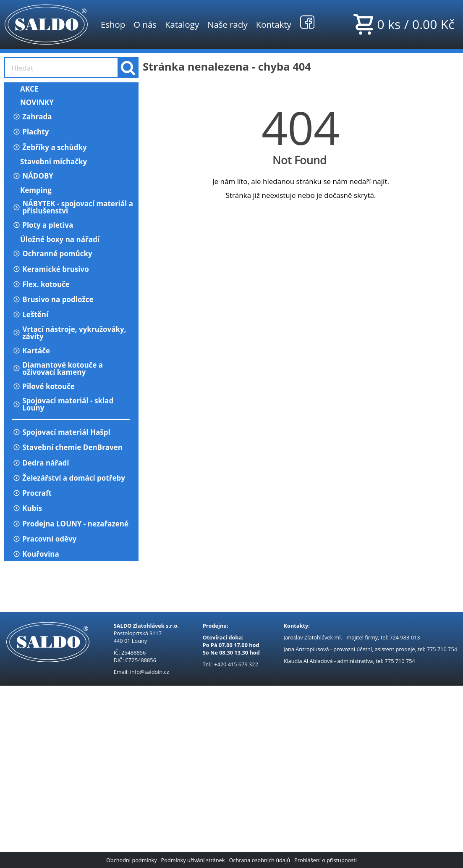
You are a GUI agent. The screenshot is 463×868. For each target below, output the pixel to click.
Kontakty (274, 24)
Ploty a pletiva (43, 225)
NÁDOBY (33, 176)
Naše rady (228, 24)
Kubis (27, 508)
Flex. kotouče (41, 284)
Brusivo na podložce (53, 299)
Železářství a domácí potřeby (69, 478)
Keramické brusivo (51, 269)
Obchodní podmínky (132, 860)
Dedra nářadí (41, 463)
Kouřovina (36, 554)
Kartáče (31, 351)
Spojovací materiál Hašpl (61, 432)
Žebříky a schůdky (50, 147)
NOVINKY (33, 102)
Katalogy (182, 24)
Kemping (32, 190)
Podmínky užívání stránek (193, 860)
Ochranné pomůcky (52, 254)
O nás (145, 24)
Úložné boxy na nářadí (56, 239)
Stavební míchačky (50, 162)
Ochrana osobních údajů (259, 860)
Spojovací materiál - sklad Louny (63, 404)
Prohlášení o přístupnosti (326, 860)
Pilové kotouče (43, 386)
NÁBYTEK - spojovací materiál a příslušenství (73, 207)
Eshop (113, 24)
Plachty (30, 132)
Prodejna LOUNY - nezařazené (70, 524)
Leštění (30, 314)
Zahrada (32, 117)
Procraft (32, 493)
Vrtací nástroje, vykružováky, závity (69, 333)
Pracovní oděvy (44, 539)
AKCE (25, 89)
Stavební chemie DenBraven (67, 447)
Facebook (307, 22)
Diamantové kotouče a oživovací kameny (58, 368)
